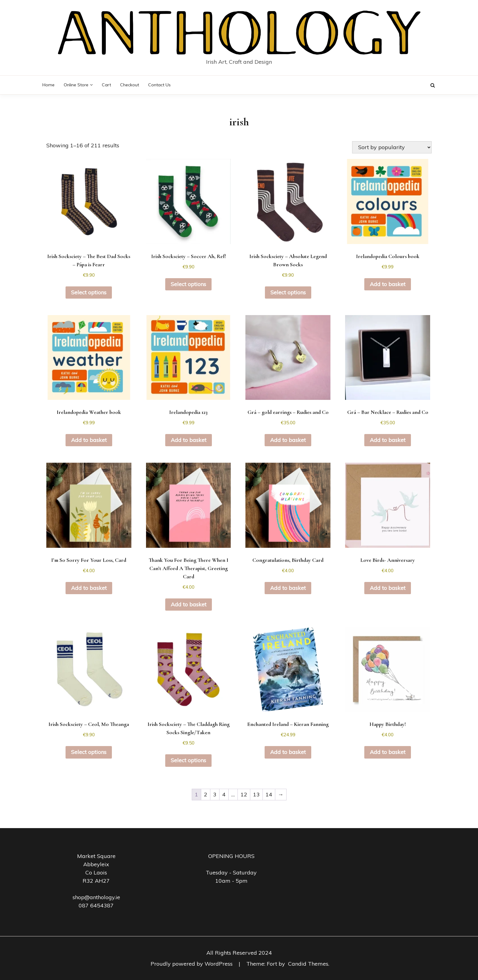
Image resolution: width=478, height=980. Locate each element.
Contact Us (159, 85)
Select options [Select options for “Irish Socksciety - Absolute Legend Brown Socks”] (288, 292)
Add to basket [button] (388, 284)
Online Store (76, 85)
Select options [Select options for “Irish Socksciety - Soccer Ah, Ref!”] (188, 284)
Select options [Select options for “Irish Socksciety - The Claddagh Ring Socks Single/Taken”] (188, 760)
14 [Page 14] (269, 794)
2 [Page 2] (206, 794)
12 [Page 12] (244, 794)
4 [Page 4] (224, 794)
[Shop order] (392, 147)
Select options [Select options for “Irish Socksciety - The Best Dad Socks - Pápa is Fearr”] (89, 292)
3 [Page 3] (215, 794)
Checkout (130, 85)
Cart (106, 85)
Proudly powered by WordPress (192, 964)
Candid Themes (308, 964)
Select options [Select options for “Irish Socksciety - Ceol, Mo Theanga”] (89, 752)
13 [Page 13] (256, 794)
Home (48, 85)
